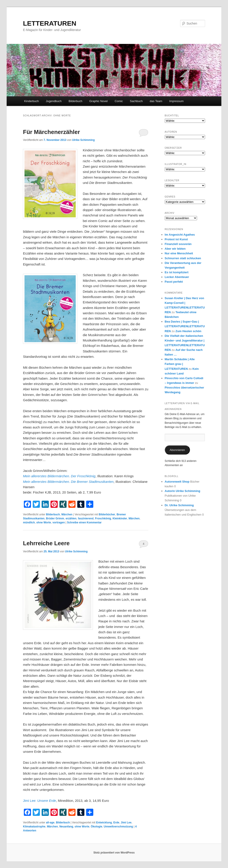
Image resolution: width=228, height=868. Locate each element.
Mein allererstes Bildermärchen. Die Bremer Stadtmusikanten (68, 482)
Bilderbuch (75, 101)
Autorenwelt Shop (177, 482)
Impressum (176, 101)
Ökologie (97, 827)
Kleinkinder (120, 518)
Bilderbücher (107, 514)
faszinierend (86, 518)
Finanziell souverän (178, 244)
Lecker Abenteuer (177, 277)
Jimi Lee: (39, 801)
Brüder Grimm (55, 518)
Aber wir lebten (175, 249)
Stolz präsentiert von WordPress (114, 853)
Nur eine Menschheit (179, 253)
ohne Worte (44, 522)
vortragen (59, 522)
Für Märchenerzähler (51, 132)
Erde (116, 823)
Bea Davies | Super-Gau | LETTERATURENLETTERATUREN (185, 326)
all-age (50, 823)
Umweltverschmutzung (118, 827)
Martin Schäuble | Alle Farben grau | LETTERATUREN (180, 364)
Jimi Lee (126, 823)
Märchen (67, 514)
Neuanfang (66, 827)
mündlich (29, 522)
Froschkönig (103, 518)
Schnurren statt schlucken (183, 258)
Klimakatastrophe (34, 827)
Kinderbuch (31, 101)
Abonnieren (177, 450)
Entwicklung (104, 823)
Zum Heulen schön (188, 331)
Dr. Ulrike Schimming (179, 505)
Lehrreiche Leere (46, 543)
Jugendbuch (54, 101)
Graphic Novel (98, 101)
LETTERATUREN (50, 23)
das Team (156, 101)
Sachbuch (136, 101)
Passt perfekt (174, 282)
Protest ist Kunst (176, 239)
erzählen (71, 518)
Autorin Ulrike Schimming (183, 491)
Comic (119, 101)
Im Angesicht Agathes (180, 235)
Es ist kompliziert (177, 272)
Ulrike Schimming (83, 140)
